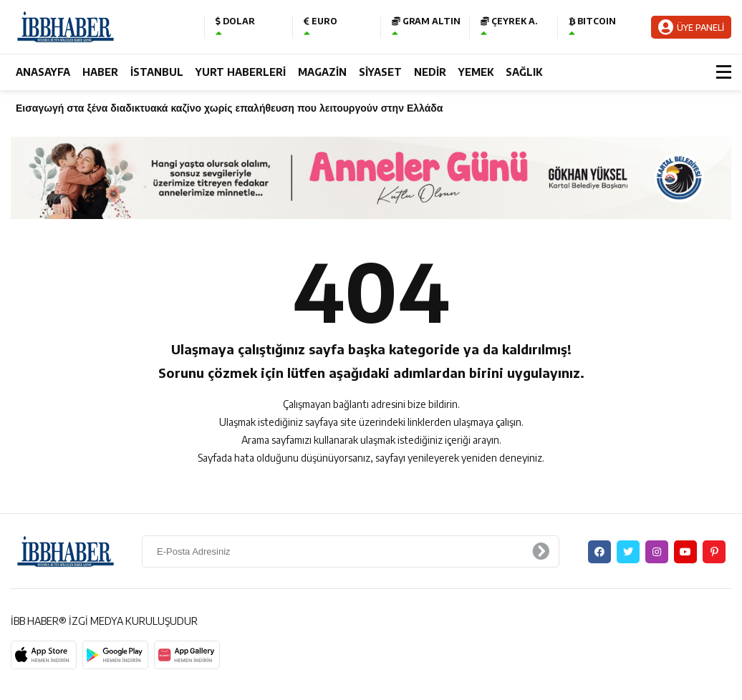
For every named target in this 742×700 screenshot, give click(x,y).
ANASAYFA (43, 72)
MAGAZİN (322, 72)
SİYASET (380, 72)
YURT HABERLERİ (241, 72)
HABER (100, 72)
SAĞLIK (524, 72)
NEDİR (430, 72)
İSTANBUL (157, 72)
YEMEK (476, 72)
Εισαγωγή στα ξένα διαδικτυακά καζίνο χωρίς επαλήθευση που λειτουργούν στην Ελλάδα (229, 108)
